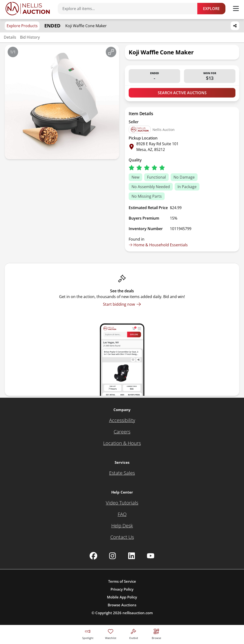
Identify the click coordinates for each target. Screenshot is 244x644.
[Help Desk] (122, 526)
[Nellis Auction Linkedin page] (132, 556)
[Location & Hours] (122, 443)
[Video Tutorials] (122, 503)
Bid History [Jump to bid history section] (30, 37)
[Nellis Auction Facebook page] (93, 556)
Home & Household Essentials (158, 245)
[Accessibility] (122, 420)
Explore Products (22, 26)
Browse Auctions (122, 605)
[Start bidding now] (122, 304)
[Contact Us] (122, 537)
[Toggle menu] (236, 9)
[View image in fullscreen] (111, 52)
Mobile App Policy (122, 597)
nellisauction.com (138, 613)
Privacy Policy (122, 589)
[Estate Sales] (122, 473)
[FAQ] (122, 514)
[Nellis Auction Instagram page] (112, 556)
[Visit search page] (156, 633)
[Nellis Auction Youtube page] (151, 556)
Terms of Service (122, 581)
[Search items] (130, 9)
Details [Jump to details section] (10, 37)
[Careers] (122, 432)
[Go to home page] (28, 9)
